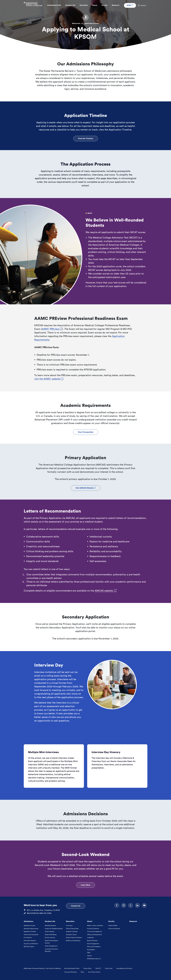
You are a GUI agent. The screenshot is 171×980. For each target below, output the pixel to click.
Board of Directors (92, 941)
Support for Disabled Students (54, 929)
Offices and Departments (94, 935)
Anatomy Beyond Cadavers (74, 937)
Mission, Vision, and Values (95, 925)
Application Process (29, 925)
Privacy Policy (87, 968)
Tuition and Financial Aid (31, 935)
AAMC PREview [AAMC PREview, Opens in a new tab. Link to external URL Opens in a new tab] (52, 329)
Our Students (28, 937)
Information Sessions (30, 941)
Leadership (90, 937)
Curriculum (69, 925)
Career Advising (50, 931)
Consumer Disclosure (71, 972)
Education (70, 921)
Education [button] (84, 6)
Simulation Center (71, 935)
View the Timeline (86, 138)
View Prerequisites (86, 432)
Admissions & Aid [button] (54, 6)
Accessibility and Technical (124, 968)
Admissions (76, 23)
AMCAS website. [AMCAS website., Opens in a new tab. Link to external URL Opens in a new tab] (106, 591)
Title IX (98, 968)
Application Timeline (30, 931)
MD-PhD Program (29, 947)
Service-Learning (50, 937)
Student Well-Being (51, 935)
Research (133, 921)
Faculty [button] (104, 6)
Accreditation (91, 950)
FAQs (89, 953)
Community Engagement (94, 931)
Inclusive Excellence (93, 929)
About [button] (95, 6)
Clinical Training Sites (72, 929)
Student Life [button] (70, 6)
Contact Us (76, 906)
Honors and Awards (114, 929)
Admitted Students (50, 925)
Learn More (86, 885)
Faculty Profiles (113, 925)
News (82, 972)
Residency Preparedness (73, 941)
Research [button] (116, 6)
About (90, 921)
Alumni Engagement (93, 944)
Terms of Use (109, 968)
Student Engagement (51, 946)
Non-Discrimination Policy (72, 968)
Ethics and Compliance (94, 947)
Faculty (111, 921)
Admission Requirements (31, 929)
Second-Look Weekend (31, 944)
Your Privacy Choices (94, 972)
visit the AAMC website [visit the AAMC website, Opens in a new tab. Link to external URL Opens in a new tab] (49, 379)
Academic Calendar (72, 931)
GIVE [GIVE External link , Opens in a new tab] (130, 6)
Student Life (50, 921)
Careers (89, 956)
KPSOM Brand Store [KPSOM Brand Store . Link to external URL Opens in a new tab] (94, 959)
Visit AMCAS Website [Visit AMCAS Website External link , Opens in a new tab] (86, 488)
